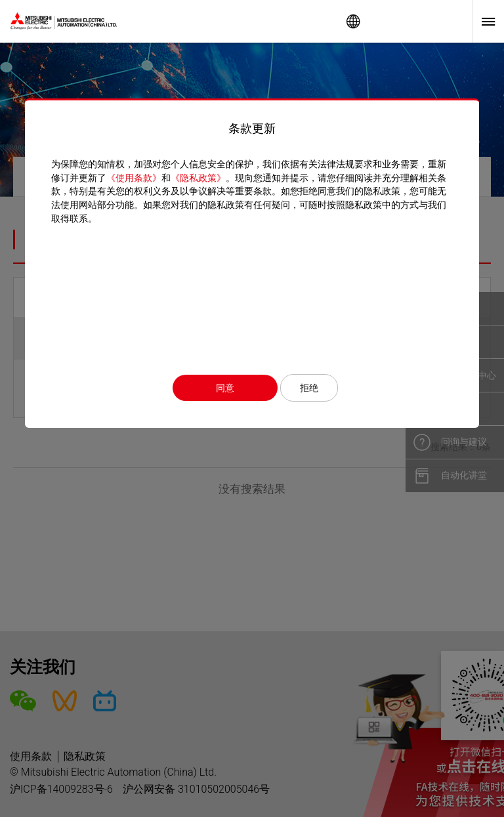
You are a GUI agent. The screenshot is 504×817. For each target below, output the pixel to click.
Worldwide (353, 21)
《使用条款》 (134, 178)
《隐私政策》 (198, 178)
